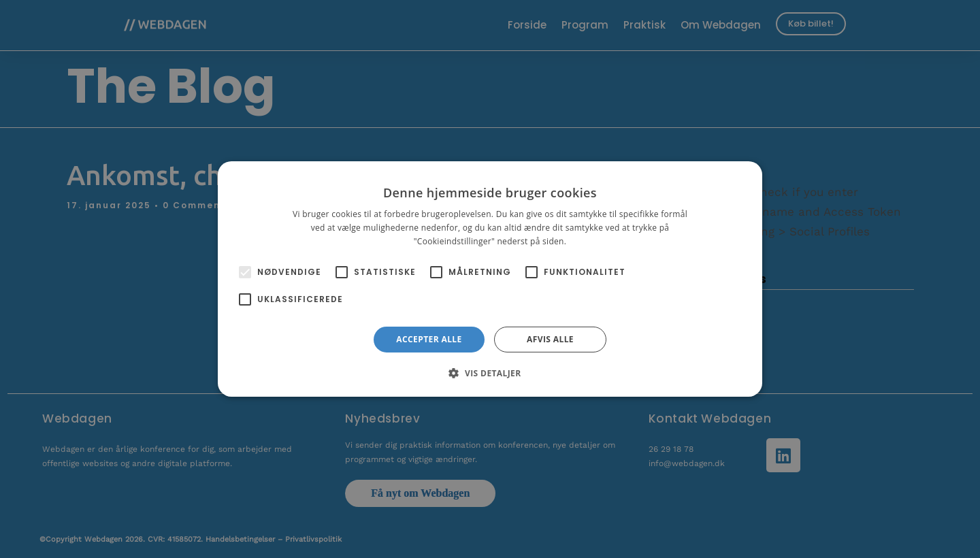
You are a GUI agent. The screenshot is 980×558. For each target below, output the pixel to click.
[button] (490, 373)
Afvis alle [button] (550, 339)
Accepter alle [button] (429, 339)
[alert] (490, 279)
